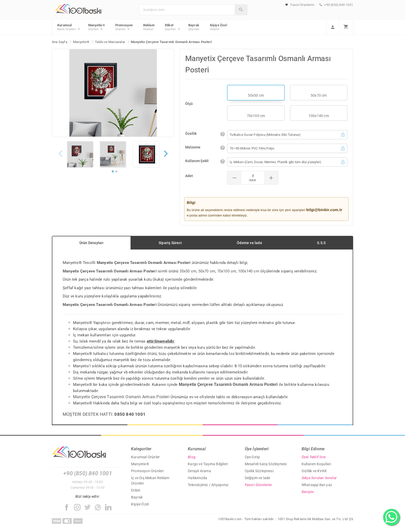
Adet (189, 176)
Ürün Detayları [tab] (92, 243)
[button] (166, 160)
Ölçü (189, 104)
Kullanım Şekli (197, 161)
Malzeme (193, 147)
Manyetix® (81, 42)
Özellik (191, 134)
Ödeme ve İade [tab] (249, 243)
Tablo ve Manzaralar (110, 42)
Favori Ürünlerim (300, 5)
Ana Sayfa (60, 42)
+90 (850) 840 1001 (336, 5)
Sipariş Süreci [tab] (170, 243)
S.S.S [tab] (321, 243)
